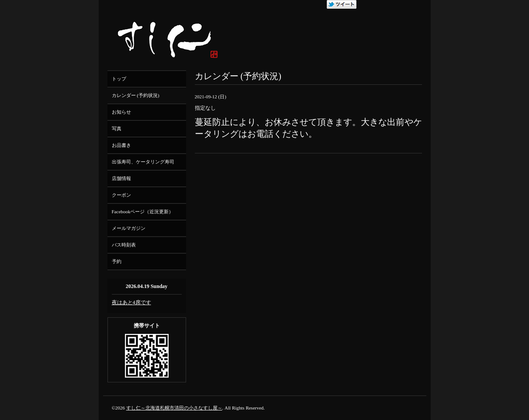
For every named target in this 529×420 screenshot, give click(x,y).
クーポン (121, 195)
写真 (117, 128)
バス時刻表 (124, 245)
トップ (119, 79)
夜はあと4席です (131, 302)
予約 (117, 261)
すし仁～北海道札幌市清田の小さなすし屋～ (174, 408)
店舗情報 (121, 178)
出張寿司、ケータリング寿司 (143, 162)
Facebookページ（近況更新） (143, 212)
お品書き (121, 145)
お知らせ (121, 112)
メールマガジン (129, 228)
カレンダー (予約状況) (136, 95)
